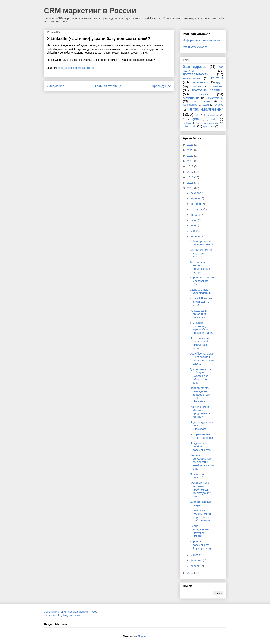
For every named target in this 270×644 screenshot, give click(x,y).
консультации (192, 78)
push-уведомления (208, 123)
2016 (191, 177)
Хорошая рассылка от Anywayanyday (201, 545)
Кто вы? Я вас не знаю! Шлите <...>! (201, 302)
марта (195, 555)
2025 (191, 145)
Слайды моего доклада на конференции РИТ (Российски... (200, 395)
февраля (197, 560)
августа (196, 215)
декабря (196, 193)
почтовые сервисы (208, 90)
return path (190, 126)
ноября (196, 198)
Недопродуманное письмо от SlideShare (202, 425)
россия (203, 94)
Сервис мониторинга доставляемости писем (71, 612)
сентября (197, 209)
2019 (191, 161)
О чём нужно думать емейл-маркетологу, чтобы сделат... (201, 515)
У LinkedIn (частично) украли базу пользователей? (202, 328)
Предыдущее (161, 86)
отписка (196, 86)
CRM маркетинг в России (90, 11)
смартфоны (216, 98)
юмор (208, 101)
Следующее (56, 86)
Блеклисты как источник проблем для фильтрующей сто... (201, 490)
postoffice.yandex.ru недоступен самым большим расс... (202, 359)
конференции (199, 82)
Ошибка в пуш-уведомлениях (201, 291)
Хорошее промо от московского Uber (202, 281)
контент (217, 78)
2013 (191, 573)
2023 (191, 150)
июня (194, 225)
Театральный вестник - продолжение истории (200, 267)
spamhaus (209, 126)
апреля (196, 236)
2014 (191, 188)
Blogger (142, 636)
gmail (196, 119)
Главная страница (108, 86)
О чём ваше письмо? (198, 476)
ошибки (217, 86)
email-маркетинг (85, 68)
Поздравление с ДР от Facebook (201, 436)
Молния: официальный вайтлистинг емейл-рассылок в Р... (202, 462)
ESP (197, 115)
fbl (184, 119)
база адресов (66, 68)
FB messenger (212, 115)
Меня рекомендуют (195, 47)
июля (194, 220)
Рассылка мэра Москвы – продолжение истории (200, 412)
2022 (191, 156)
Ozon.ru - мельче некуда (201, 503)
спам (193, 102)
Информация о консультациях (202, 40)
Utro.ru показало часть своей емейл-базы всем (201, 343)
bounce (219, 105)
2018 (191, 166)
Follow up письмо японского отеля (202, 243)
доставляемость (196, 74)
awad (206, 105)
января (195, 566)
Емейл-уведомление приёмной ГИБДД (200, 531)
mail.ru (214, 119)
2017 (191, 172)
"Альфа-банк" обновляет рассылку (199, 314)
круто (220, 82)
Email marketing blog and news (62, 615)
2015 (191, 183)
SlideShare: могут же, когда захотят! (201, 253)
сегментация (191, 98)
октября (196, 204)
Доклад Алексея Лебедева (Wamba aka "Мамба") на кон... (200, 376)
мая (193, 231)
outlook (187, 123)
